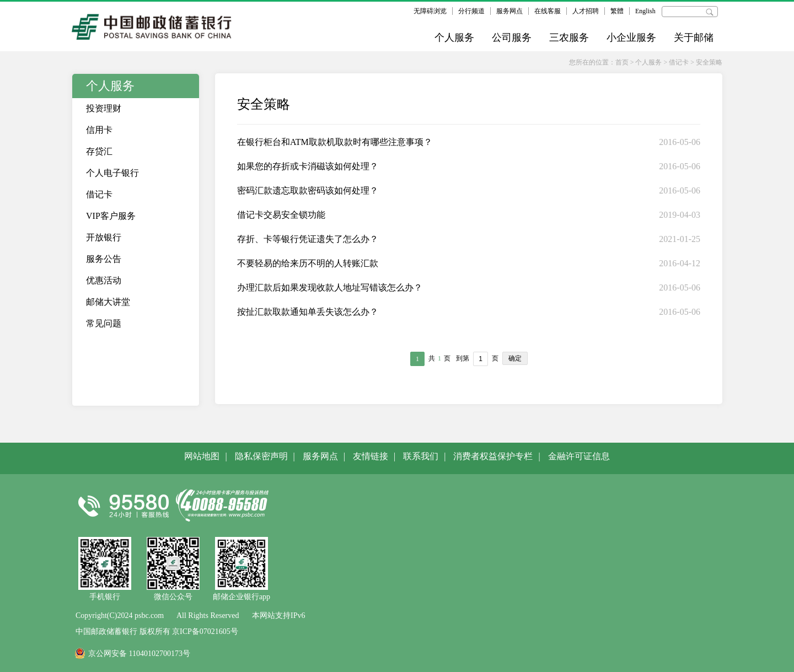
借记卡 (679, 62)
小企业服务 (631, 37)
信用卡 (99, 130)
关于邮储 (694, 37)
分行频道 (471, 11)
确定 (515, 358)
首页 (622, 62)
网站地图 (202, 456)
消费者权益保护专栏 (493, 456)
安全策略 (709, 62)
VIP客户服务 (111, 216)
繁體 (617, 11)
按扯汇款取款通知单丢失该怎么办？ (308, 312)
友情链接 (371, 456)
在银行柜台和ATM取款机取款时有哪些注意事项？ (335, 142)
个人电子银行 (112, 173)
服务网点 (509, 11)
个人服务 (454, 37)
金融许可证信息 (579, 456)
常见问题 (104, 323)
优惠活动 (104, 280)
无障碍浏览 (430, 11)
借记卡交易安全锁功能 (281, 215)
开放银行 (104, 237)
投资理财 (104, 108)
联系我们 (421, 456)
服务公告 (104, 259)
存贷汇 (99, 151)
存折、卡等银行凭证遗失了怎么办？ (308, 239)
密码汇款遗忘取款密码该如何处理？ (308, 190)
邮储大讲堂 (108, 302)
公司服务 (512, 37)
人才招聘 (586, 11)
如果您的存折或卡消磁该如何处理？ (308, 166)
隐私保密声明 (261, 456)
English (645, 11)
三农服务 (569, 37)
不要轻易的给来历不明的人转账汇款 (308, 263)
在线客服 (548, 11)
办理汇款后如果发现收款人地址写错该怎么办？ (330, 287)
